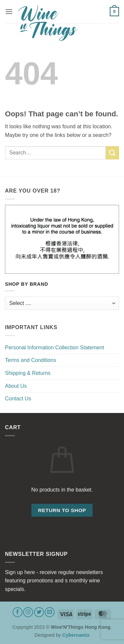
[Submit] (112, 153)
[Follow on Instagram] (28, 612)
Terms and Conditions (31, 360)
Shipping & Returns (28, 373)
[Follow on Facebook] (18, 612)
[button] (9, 11)
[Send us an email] (50, 612)
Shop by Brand (27, 284)
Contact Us (18, 399)
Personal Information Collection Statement (55, 348)
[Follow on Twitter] (39, 612)
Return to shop (62, 510)
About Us (16, 386)
